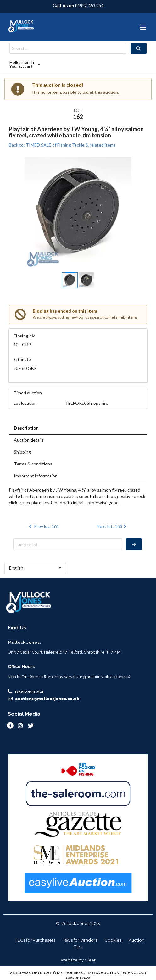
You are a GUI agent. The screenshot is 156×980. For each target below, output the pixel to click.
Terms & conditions (33, 464)
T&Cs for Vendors (80, 940)
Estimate (22, 359)
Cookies (113, 940)
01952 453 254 (89, 6)
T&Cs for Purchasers (35, 940)
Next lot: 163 (112, 526)
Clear (90, 960)
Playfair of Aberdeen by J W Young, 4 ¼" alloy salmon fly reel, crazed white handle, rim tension (76, 132)
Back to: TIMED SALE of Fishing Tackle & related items (62, 145)
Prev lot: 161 (43, 526)
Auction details (29, 440)
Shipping (22, 452)
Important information (36, 476)
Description (26, 428)
